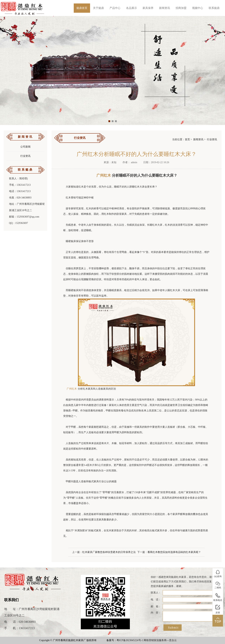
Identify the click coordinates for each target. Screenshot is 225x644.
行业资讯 (25, 156)
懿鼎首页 (82, 8)
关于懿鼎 (98, 8)
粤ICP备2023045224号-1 (130, 640)
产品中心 (115, 8)
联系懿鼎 (214, 8)
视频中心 (198, 8)
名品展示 (131, 8)
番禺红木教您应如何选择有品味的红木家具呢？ (174, 552)
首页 (187, 139)
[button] (109, 121)
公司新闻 (25, 147)
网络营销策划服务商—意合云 (160, 640)
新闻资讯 (165, 8)
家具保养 (148, 8)
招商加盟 (181, 8)
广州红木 (72, 389)
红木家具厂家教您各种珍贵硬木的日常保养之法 (109, 552)
